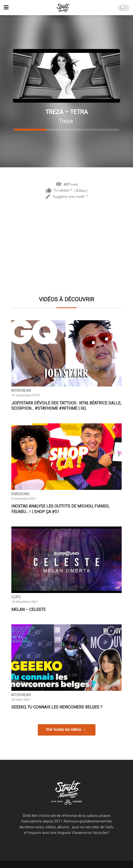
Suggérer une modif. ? (67, 197)
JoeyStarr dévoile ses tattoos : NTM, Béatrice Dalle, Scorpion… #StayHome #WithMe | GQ (66, 406)
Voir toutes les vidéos (63, 730)
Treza (66, 121)
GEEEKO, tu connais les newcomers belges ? (57, 707)
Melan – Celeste (28, 610)
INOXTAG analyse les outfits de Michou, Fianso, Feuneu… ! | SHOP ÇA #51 (60, 509)
